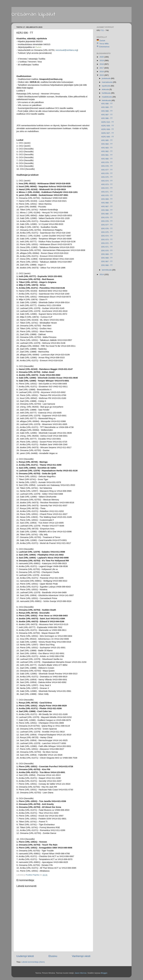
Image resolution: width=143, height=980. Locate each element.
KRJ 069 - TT (107, 199)
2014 (102, 274)
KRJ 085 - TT (107, 140)
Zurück (102, 41)
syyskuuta (106, 86)
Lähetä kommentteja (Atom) (33, 962)
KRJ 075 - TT (107, 177)
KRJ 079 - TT (107, 162)
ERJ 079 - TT (107, 218)
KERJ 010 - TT (108, 122)
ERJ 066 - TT (107, 265)
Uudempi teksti (25, 956)
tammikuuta (107, 270)
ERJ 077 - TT (107, 225)
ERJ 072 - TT (107, 243)
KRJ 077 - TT (107, 170)
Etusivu (53, 956)
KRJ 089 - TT (107, 107)
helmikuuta (107, 100)
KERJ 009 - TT (108, 126)
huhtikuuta (106, 93)
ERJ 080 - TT (107, 214)
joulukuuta (106, 78)
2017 (102, 68)
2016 (102, 72)
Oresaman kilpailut (33, 14)
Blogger (104, 973)
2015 (102, 75)
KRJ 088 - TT (107, 111)
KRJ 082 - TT (107, 151)
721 (103, 30)
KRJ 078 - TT (107, 166)
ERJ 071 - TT (107, 247)
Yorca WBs (104, 44)
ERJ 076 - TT (107, 229)
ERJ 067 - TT (107, 261)
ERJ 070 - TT (107, 251)
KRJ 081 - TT (107, 155)
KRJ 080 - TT (107, 159)
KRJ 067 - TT (107, 206)
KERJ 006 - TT (108, 137)
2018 (102, 64)
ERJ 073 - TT (107, 240)
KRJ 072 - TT (107, 188)
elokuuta (106, 89)
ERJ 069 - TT (107, 254)
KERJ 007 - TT (108, 133)
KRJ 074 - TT (107, 181)
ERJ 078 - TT (107, 221)
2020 (102, 57)
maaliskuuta (107, 97)
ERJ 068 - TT (107, 258)
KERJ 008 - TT (108, 129)
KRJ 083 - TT (107, 148)
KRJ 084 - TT (107, 144)
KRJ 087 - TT (107, 115)
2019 (102, 60)
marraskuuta (107, 82)
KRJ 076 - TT (107, 173)
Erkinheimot (104, 47)
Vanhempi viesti (81, 956)
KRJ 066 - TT (107, 210)
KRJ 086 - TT (107, 118)
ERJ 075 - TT (107, 232)
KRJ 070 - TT (107, 195)
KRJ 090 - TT (107, 104)
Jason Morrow (80, 973)
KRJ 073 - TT (107, 184)
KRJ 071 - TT (107, 192)
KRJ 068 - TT (107, 203)
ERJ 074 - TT (107, 236)
